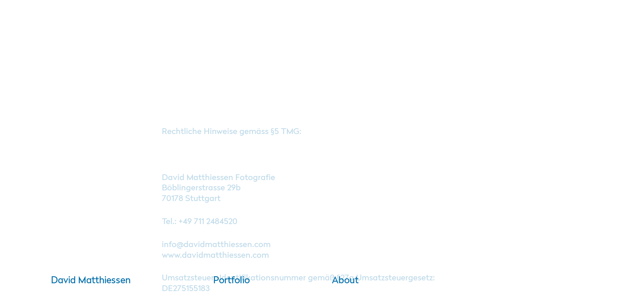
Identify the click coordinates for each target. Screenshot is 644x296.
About (342, 281)
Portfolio (231, 281)
